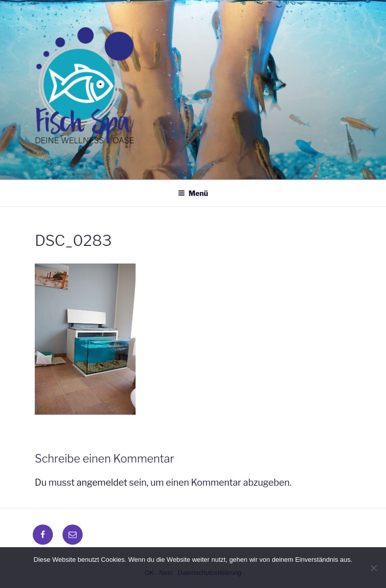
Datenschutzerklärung (210, 573)
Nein (166, 573)
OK (149, 573)
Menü (193, 193)
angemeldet (102, 482)
